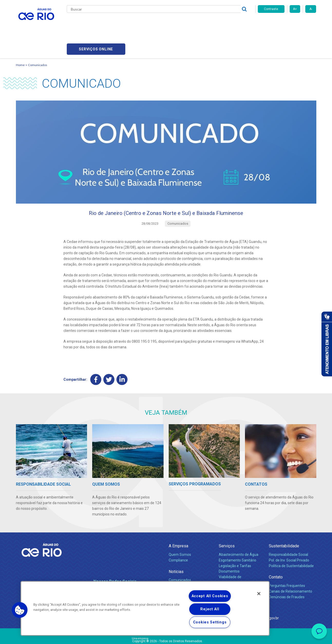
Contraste (271, 9)
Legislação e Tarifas (235, 543)
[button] (20, 610)
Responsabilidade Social (288, 532)
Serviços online (287, 23)
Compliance (178, 537)
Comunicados (38, 40)
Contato (276, 554)
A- (311, 9)
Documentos (229, 549)
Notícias (176, 549)
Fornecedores (196, 23)
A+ (295, 9)
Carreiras (172, 23)
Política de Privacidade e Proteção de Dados (166, 636)
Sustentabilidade (284, 523)
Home (20, 40)
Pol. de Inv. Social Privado (289, 537)
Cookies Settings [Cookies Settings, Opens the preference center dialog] (210, 622)
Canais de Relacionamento (291, 568)
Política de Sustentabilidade (291, 543)
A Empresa (178, 523)
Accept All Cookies (210, 596)
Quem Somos (180, 532)
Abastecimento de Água (239, 532)
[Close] (259, 594)
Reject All (210, 609)
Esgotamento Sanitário (238, 537)
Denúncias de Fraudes (287, 574)
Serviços (227, 523)
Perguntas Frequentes (287, 563)
